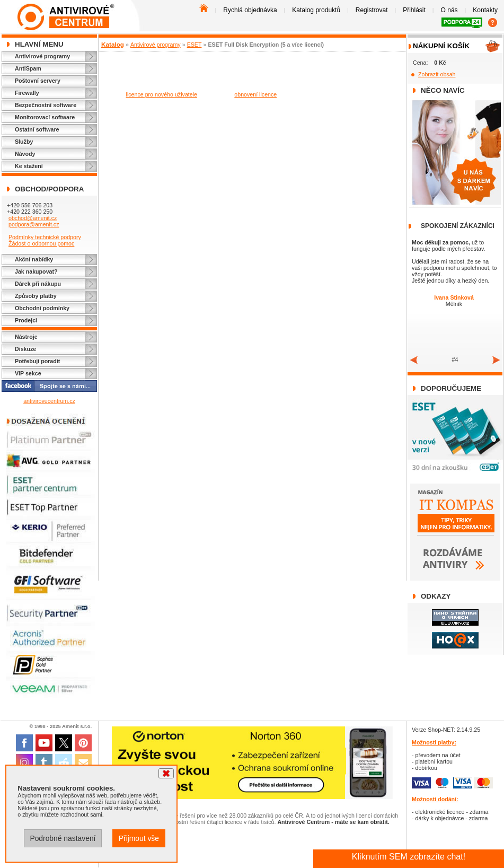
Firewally (27, 93)
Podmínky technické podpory (45, 237)
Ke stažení (29, 166)
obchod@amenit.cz (33, 218)
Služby (24, 142)
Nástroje (26, 337)
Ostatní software (37, 129)
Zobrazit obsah (437, 74)
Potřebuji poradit (37, 361)
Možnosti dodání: (435, 799)
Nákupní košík (441, 46)
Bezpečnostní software (46, 105)
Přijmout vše (139, 838)
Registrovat (372, 10)
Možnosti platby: (434, 742)
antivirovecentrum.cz (49, 401)
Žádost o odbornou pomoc (41, 243)
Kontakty (485, 10)
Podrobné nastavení (63, 838)
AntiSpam (28, 68)
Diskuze (25, 349)
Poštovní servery (38, 81)
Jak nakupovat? (36, 271)
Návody (25, 154)
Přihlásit (414, 10)
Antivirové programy (42, 56)
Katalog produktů (316, 10)
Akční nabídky (34, 259)
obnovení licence (255, 94)
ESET (194, 45)
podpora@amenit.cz (34, 224)
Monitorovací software (45, 117)
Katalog (113, 44)
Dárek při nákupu (38, 284)
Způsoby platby (36, 296)
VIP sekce (28, 373)
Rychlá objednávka (250, 10)
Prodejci (26, 320)
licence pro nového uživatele (162, 94)
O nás (449, 10)
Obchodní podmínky (42, 308)
